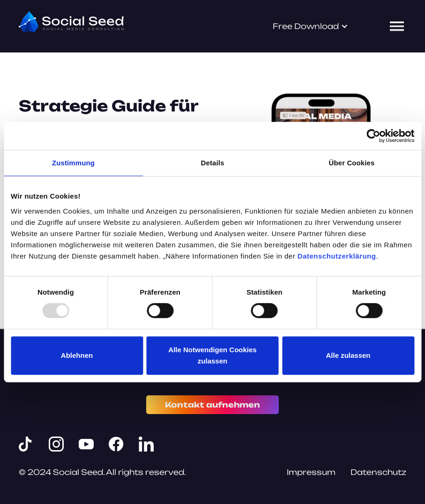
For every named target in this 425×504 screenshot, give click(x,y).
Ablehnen (77, 355)
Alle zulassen (348, 355)
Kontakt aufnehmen (212, 405)
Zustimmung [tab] (73, 163)
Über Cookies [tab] (352, 163)
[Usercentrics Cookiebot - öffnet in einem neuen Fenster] (373, 136)
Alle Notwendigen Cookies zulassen (212, 355)
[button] (310, 26)
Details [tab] (213, 163)
